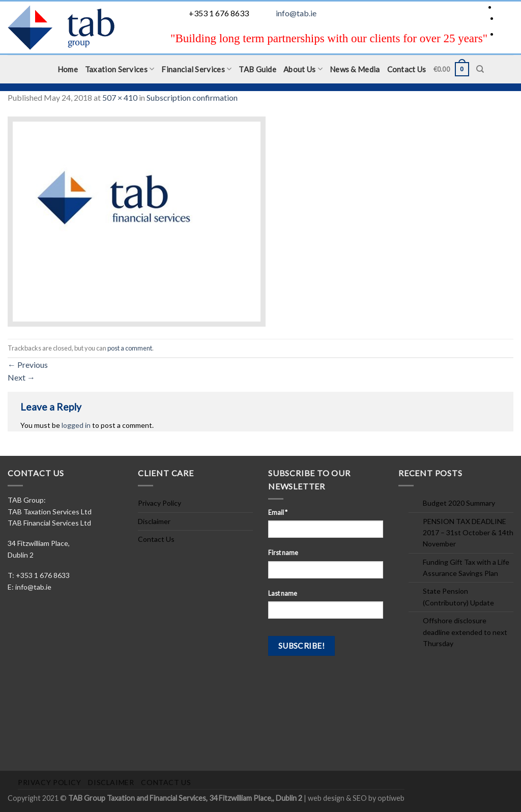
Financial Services (196, 69)
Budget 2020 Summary (459, 503)
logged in (76, 425)
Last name (283, 593)
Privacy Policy (160, 503)
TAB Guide (257, 69)
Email (278, 513)
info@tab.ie (296, 13)
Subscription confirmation (192, 97)
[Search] (480, 69)
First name (283, 553)
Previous (28, 365)
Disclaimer (154, 521)
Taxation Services (120, 69)
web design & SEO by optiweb (356, 798)
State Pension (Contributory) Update (458, 597)
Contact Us (407, 69)
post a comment (130, 348)
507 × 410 (120, 97)
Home (68, 69)
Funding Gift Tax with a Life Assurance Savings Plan (466, 568)
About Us (303, 69)
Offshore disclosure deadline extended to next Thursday (465, 632)
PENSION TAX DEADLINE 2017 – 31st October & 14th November (468, 533)
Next (21, 377)
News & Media (355, 69)
